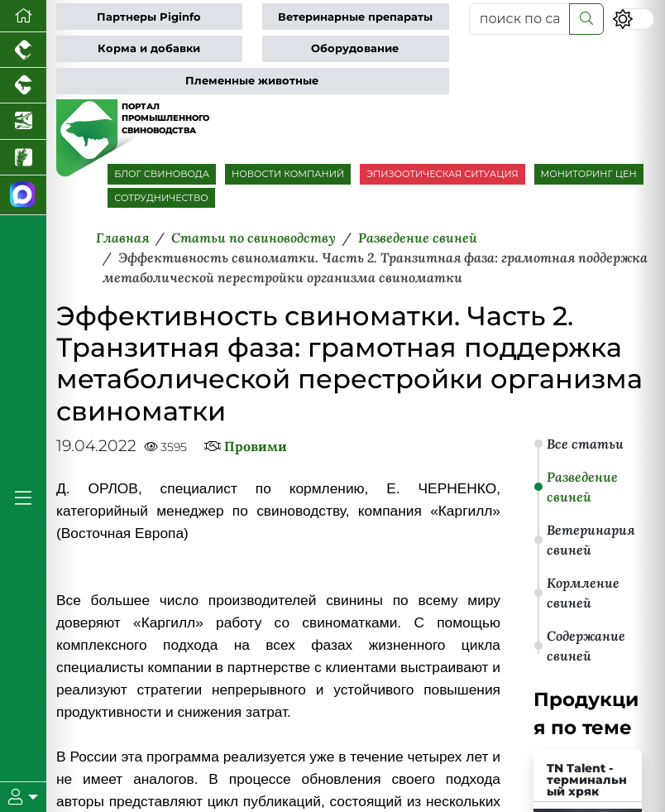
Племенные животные (252, 81)
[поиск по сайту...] (519, 19)
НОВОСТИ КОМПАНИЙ (288, 174)
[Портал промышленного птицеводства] (23, 50)
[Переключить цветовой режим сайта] (633, 19)
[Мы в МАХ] (23, 195)
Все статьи (585, 444)
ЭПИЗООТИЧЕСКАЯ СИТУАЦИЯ (442, 174)
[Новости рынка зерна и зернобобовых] (23, 158)
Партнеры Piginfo (149, 17)
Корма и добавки (149, 48)
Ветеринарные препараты (355, 17)
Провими (256, 446)
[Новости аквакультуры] (23, 121)
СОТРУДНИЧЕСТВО (161, 198)
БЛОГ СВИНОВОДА (162, 174)
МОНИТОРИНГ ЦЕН (589, 174)
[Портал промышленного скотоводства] (23, 86)
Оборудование (355, 48)
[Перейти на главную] (23, 16)
